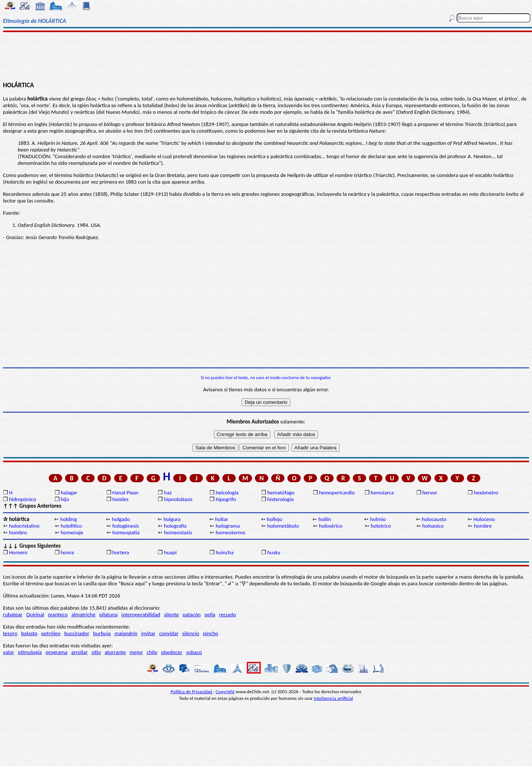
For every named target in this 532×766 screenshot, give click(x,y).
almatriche (83, 614)
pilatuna (109, 614)
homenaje (72, 532)
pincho (210, 633)
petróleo (51, 633)
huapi (170, 552)
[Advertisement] (266, 56)
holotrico (381, 526)
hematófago (281, 493)
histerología (280, 499)
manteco (58, 614)
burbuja (102, 633)
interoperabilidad (141, 614)
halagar (69, 493)
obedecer (172, 652)
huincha (225, 552)
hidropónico (22, 499)
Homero (18, 552)
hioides (120, 499)
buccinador (77, 633)
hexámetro (486, 493)
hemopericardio (337, 493)
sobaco (194, 652)
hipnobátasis (178, 499)
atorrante (115, 652)
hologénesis (126, 526)
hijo (65, 499)
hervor (430, 493)
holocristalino (24, 526)
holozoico (433, 526)
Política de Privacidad (192, 692)
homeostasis (178, 532)
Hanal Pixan (125, 493)
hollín (325, 519)
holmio (378, 519)
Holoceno (484, 519)
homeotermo (231, 532)
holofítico (71, 526)
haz (168, 493)
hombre (483, 526)
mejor (136, 652)
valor (8, 652)
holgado (121, 519)
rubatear (13, 614)
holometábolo (283, 526)
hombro (18, 532)
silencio (191, 633)
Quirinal (35, 614)
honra (67, 552)
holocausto (434, 519)
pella (210, 614)
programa (56, 652)
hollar (221, 519)
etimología (30, 652)
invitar (148, 633)
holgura (172, 519)
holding (69, 519)
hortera (121, 552)
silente (171, 614)
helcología (227, 493)
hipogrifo (226, 499)
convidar (169, 633)
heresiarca (382, 493)
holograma (228, 526)
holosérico (330, 526)
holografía (175, 526)
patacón (192, 614)
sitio (96, 652)
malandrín (126, 633)
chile (152, 652)
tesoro (10, 633)
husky (274, 552)
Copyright (225, 692)
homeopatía (126, 532)
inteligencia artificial (334, 698)
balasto (29, 633)
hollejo (274, 519)
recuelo (228, 614)
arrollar (80, 652)
